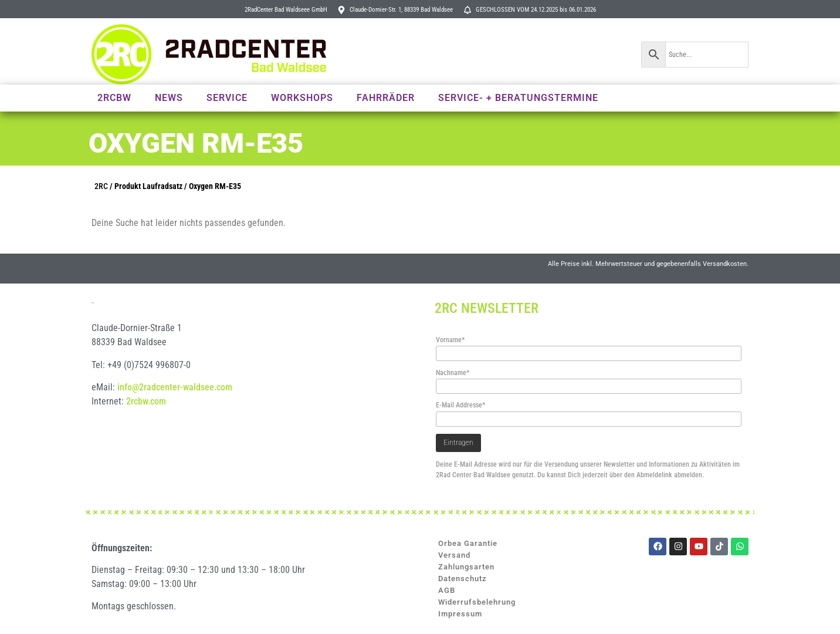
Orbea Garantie (468, 543)
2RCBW (114, 98)
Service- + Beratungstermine (518, 98)
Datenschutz (463, 579)
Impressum (460, 614)
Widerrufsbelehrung (477, 602)
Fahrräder (386, 98)
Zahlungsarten (466, 567)
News (169, 98)
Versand (454, 555)
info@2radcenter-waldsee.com (175, 410)
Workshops (302, 98)
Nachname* (453, 373)
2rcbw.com (146, 424)
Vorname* (450, 340)
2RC (101, 186)
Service (227, 98)
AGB (447, 590)
